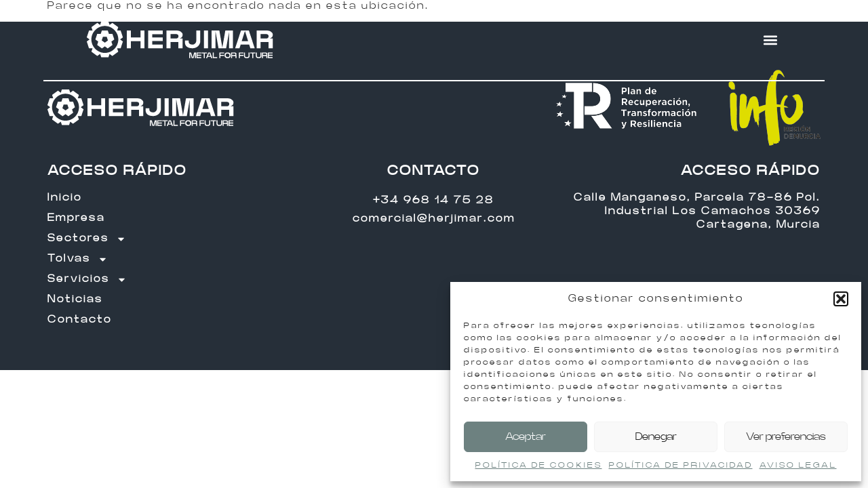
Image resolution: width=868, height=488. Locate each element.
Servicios (87, 279)
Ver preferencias (786, 437)
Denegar (656, 437)
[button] (841, 299)
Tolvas (78, 259)
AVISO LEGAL (798, 465)
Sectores (87, 239)
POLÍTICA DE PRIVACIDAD (681, 465)
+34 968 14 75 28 (434, 200)
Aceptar (526, 437)
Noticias (75, 299)
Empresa (76, 218)
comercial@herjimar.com (434, 219)
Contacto (80, 320)
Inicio (65, 198)
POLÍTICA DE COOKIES (539, 465)
